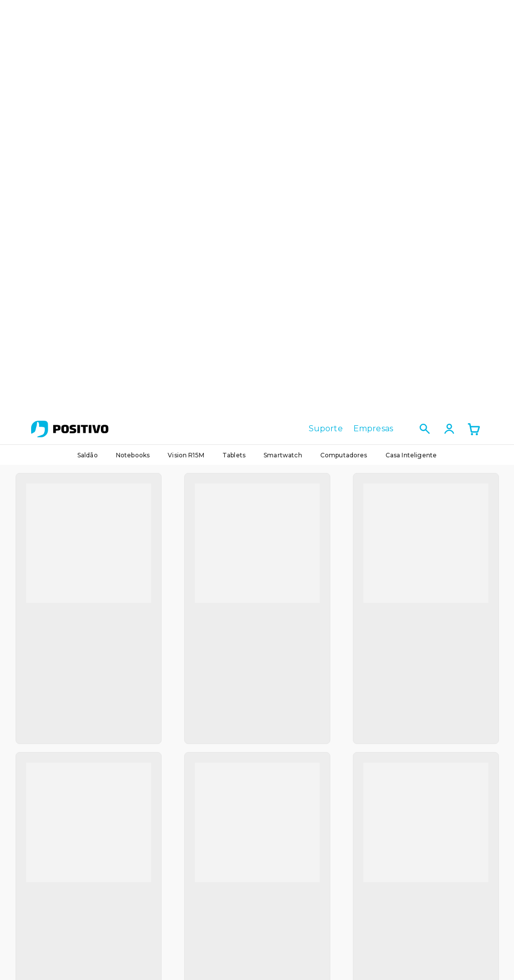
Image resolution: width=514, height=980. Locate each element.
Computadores (344, 42)
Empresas (373, 16)
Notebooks (133, 42)
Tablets (234, 42)
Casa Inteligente (411, 42)
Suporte (326, 16)
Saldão (88, 42)
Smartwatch (283, 42)
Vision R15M (186, 42)
